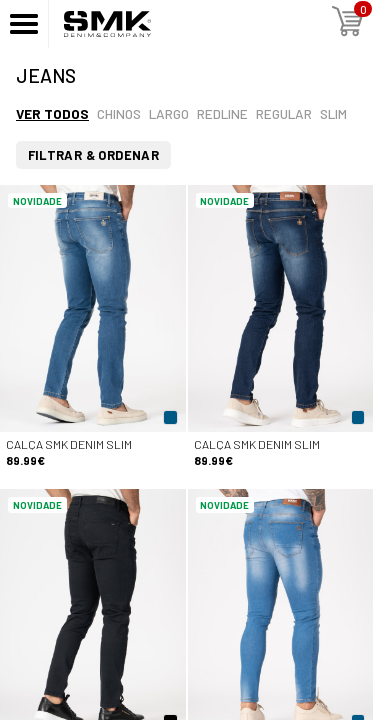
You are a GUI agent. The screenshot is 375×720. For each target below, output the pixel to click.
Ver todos (52, 113)
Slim (333, 113)
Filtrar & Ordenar (94, 155)
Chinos (119, 113)
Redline (222, 113)
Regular (284, 113)
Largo (169, 113)
